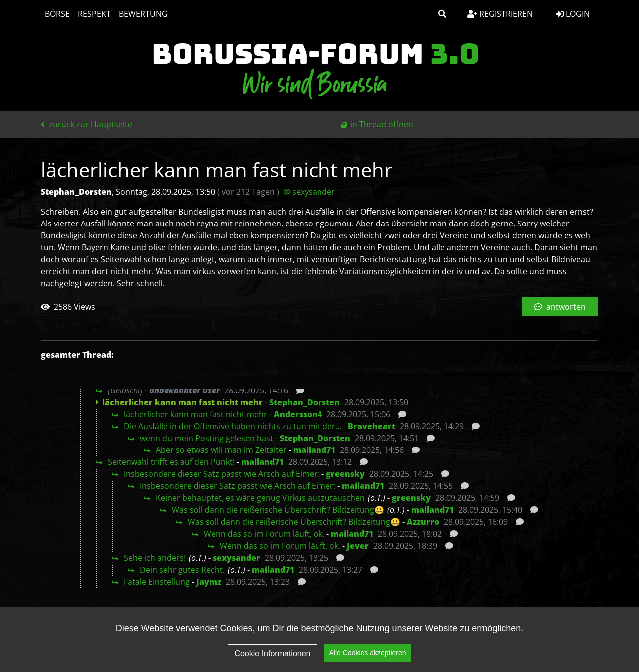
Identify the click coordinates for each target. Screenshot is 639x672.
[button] (442, 14)
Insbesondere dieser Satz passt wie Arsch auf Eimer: (222, 474)
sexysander (236, 558)
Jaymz (209, 582)
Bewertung (143, 14)
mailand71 (314, 450)
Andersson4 (298, 414)
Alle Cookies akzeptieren (368, 655)
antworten (560, 307)
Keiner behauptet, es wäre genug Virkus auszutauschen (260, 498)
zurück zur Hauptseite (87, 124)
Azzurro (423, 522)
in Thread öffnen (382, 124)
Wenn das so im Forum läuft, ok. (264, 534)
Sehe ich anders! (155, 558)
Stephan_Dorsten (305, 402)
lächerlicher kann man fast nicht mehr (195, 414)
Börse (57, 14)
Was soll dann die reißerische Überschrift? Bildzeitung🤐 (278, 510)
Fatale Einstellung (157, 582)
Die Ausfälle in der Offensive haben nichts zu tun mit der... (233, 426)
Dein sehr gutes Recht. (182, 570)
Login (573, 14)
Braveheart (372, 426)
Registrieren (500, 14)
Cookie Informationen (272, 656)
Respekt (94, 14)
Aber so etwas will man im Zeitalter (221, 450)
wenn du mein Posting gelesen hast (206, 438)
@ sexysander (309, 192)
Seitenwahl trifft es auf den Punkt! (171, 462)
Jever (358, 546)
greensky (345, 474)
